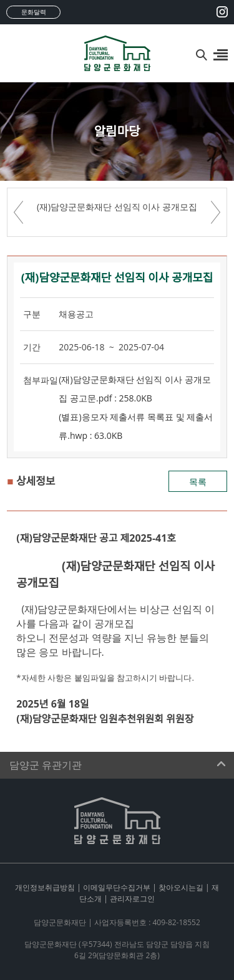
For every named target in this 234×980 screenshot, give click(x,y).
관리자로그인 (132, 899)
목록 (198, 482)
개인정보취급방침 (45, 887)
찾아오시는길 (181, 887)
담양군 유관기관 (46, 765)
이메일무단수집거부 (117, 887)
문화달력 (34, 12)
